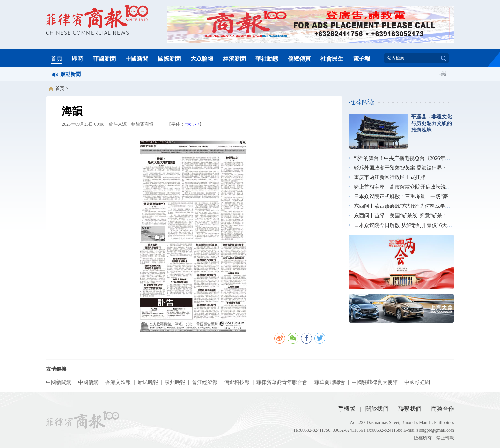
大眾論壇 (202, 59)
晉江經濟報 (205, 382)
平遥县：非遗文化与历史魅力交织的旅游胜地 (431, 123)
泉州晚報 (175, 382)
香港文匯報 (118, 382)
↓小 (196, 124)
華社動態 (267, 59)
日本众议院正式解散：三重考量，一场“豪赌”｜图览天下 (417, 196)
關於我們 (377, 409)
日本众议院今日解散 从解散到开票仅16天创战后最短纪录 (418, 225)
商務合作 (443, 409)
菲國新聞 (104, 59)
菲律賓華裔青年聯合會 (282, 382)
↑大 (188, 124)
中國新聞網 (59, 382)
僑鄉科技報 (237, 382)
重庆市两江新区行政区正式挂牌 (390, 177)
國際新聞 (169, 59)
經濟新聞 (234, 59)
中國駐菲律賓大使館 (375, 382)
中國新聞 (137, 59)
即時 (77, 59)
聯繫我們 (410, 409)
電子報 (362, 59)
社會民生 (332, 59)
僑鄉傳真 (299, 59)
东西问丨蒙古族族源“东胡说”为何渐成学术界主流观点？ (417, 206)
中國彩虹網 (417, 382)
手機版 (347, 409)
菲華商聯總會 (330, 382)
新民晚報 (148, 382)
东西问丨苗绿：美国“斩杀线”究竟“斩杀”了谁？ (407, 216)
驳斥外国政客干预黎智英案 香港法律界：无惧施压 (411, 168)
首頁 (56, 59)
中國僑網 (88, 382)
